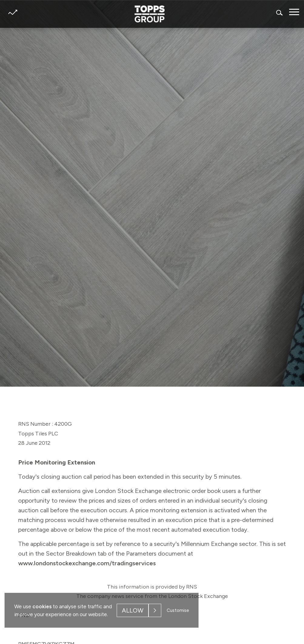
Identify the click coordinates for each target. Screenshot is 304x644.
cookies (42, 606)
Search (280, 13)
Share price (13, 12)
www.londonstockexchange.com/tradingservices (87, 563)
